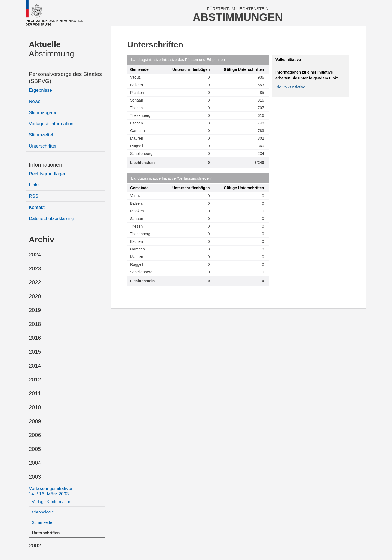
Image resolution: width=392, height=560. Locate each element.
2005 (35, 449)
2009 (35, 421)
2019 (35, 310)
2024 (35, 255)
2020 (35, 296)
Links (34, 185)
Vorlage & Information (51, 124)
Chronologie (43, 512)
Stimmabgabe (43, 113)
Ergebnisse (40, 90)
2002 (35, 546)
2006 (35, 435)
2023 (35, 268)
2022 (35, 282)
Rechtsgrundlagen (48, 174)
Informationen (45, 165)
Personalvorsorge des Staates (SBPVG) (65, 78)
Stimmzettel (41, 135)
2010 (35, 407)
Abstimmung (52, 49)
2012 (35, 380)
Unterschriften (43, 146)
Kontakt (37, 207)
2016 (35, 338)
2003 (35, 477)
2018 (35, 324)
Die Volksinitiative (290, 87)
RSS (34, 196)
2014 (35, 366)
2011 (35, 393)
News (35, 101)
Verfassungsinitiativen (51, 491)
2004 (35, 463)
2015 (35, 352)
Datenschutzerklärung (51, 218)
